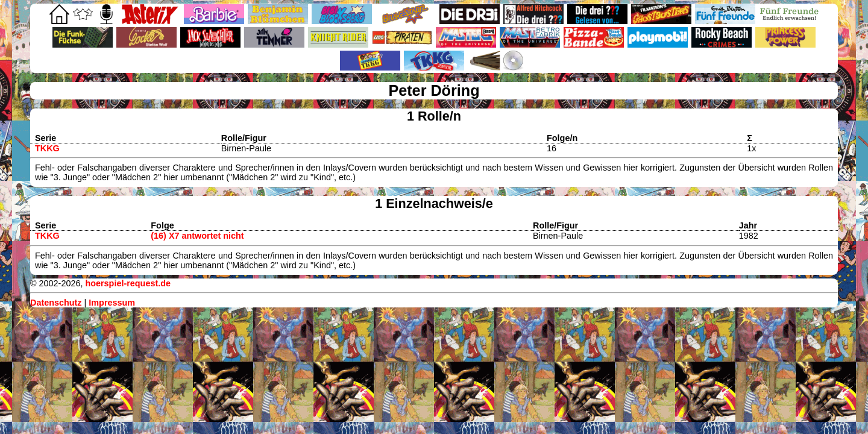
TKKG (47, 148)
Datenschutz (56, 303)
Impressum (112, 303)
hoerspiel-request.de (128, 283)
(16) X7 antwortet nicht (197, 236)
